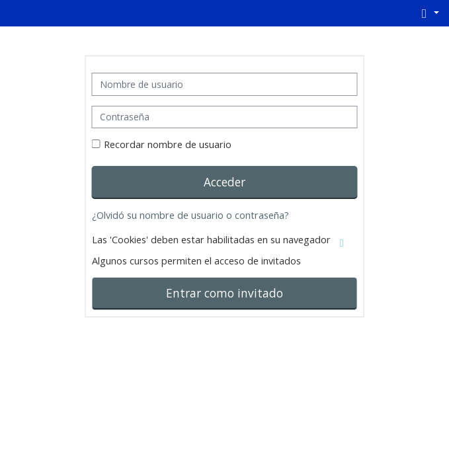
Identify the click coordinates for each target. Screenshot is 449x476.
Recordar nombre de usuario (168, 144)
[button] (428, 13)
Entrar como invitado (224, 293)
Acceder (224, 182)
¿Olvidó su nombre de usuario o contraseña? (190, 215)
